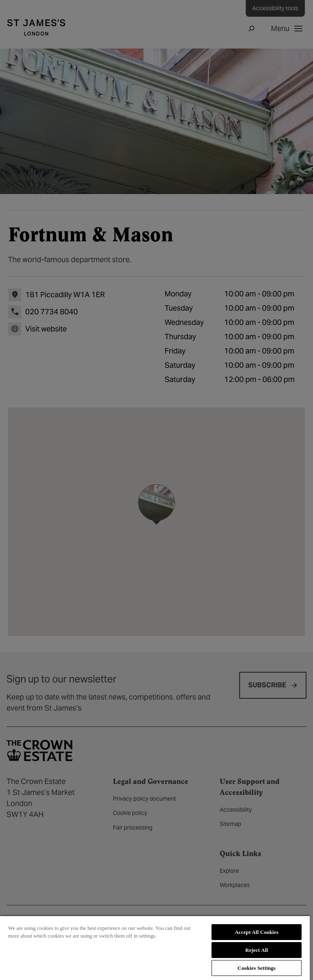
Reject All (257, 950)
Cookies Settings (257, 968)
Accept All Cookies (257, 932)
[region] (155, 948)
